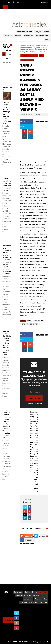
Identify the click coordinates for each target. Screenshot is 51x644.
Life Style (23, 602)
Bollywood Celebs (33, 46)
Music (47, 39)
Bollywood (18, 592)
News (44, 46)
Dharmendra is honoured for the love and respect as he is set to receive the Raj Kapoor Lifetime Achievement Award (7, 260)
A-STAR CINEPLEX (15, 642)
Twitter (20, 126)
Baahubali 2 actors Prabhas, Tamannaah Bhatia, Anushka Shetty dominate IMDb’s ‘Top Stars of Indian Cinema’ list (7, 424)
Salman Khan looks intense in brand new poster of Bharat (7, 184)
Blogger (29, 536)
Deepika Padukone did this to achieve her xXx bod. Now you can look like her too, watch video (7, 343)
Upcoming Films (41, 599)
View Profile (26, 501)
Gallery (27, 592)
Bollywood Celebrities (38, 602)
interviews (28, 599)
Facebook (20, 122)
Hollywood (20, 596)
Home (23, 46)
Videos (44, 596)
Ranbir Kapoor (25, 48)
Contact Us (45, 2)
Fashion (36, 596)
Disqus (42, 536)
